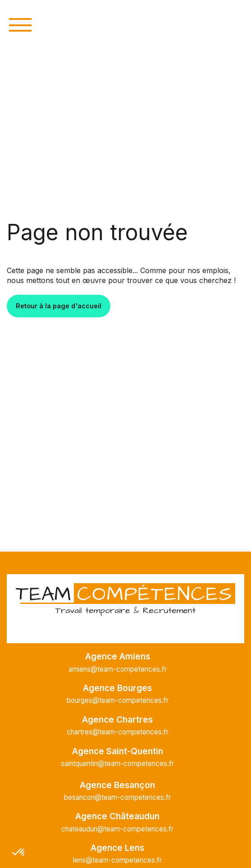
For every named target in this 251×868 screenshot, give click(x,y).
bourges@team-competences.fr (118, 700)
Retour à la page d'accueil (59, 306)
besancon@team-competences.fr (117, 797)
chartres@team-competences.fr (118, 732)
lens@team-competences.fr (117, 860)
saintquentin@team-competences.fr (117, 764)
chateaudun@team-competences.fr (117, 829)
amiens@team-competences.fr (118, 669)
